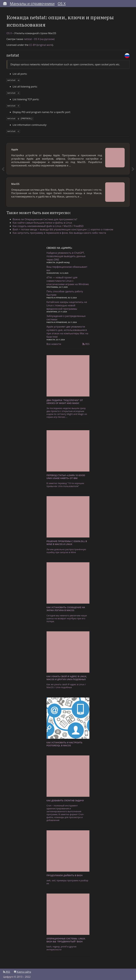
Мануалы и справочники (32, 3)
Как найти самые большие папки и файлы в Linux (42, 221)
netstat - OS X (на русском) (39, 39)
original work (45, 45)
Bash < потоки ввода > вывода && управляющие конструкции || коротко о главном (63, 228)
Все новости (54, 342)
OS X (62, 3)
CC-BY (33, 45)
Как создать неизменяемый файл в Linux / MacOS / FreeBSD (48, 225)
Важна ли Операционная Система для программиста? (45, 218)
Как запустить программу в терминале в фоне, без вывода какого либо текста (59, 231)
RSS (86, 342)
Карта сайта (22, 970)
